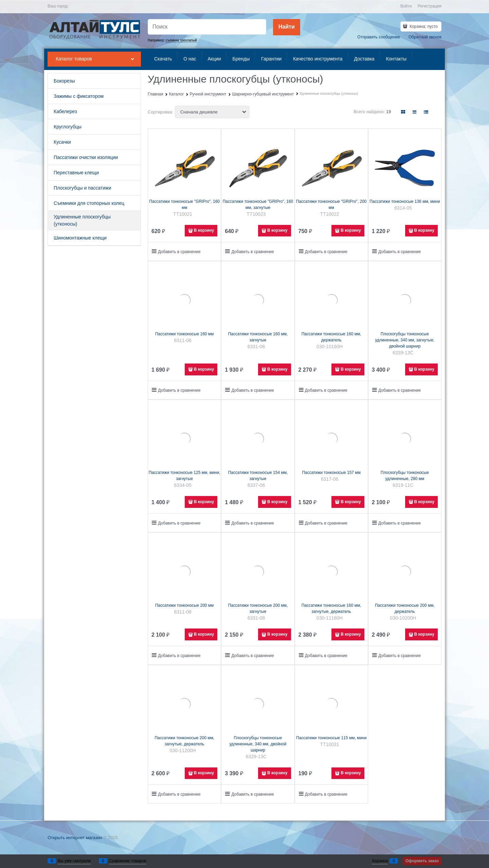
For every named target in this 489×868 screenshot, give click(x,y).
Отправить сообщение (379, 37)
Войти (406, 6)
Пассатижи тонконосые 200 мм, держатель (405, 608)
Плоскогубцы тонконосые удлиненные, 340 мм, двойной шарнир (258, 744)
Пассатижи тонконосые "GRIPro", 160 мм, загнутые (258, 205)
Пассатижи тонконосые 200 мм (184, 605)
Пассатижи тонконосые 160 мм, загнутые (258, 337)
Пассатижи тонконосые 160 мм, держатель (331, 337)
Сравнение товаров (128, 861)
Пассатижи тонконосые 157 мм (331, 473)
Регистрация (430, 6)
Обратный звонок (425, 37)
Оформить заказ (422, 861)
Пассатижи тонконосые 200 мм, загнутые (258, 608)
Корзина (380, 861)
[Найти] (287, 27)
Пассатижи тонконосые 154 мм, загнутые (258, 476)
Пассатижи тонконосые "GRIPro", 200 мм (331, 205)
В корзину (204, 230)
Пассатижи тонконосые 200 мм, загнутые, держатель (184, 741)
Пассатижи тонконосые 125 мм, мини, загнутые (185, 476)
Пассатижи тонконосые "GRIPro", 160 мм (184, 205)
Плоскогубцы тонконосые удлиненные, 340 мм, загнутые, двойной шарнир (405, 340)
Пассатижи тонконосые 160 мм (184, 334)
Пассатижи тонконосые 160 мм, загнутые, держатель (331, 608)
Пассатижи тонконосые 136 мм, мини (405, 201)
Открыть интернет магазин (75, 838)
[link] (403, 112)
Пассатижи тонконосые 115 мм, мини (331, 738)
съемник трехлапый (181, 40)
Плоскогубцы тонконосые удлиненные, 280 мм (405, 476)
